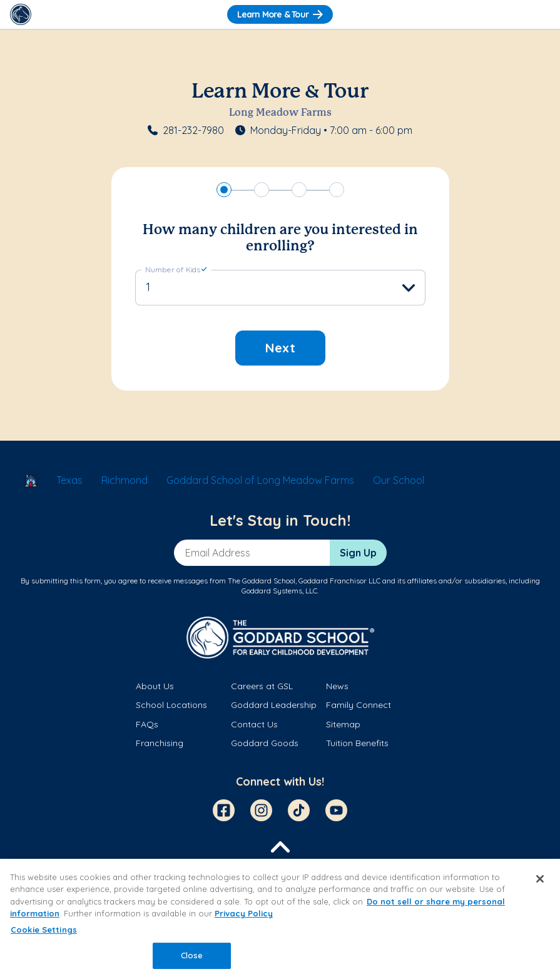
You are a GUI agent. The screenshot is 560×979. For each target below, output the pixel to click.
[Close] (540, 879)
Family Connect (359, 705)
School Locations (171, 705)
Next (280, 348)
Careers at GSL (262, 686)
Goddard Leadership (274, 705)
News (337, 686)
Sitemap (343, 724)
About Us (155, 686)
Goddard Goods (265, 743)
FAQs (147, 724)
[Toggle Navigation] (539, 14)
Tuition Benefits (357, 743)
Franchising (160, 743)
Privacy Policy (244, 913)
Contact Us (254, 724)
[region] (280, 919)
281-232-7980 (193, 130)
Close (192, 955)
